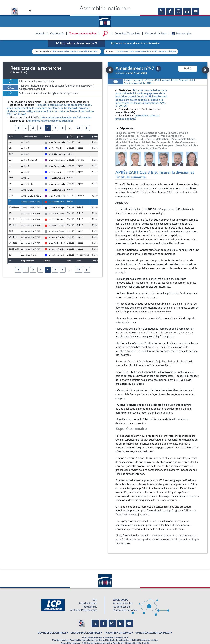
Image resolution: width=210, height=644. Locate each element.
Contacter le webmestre (118, 633)
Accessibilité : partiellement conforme (87, 633)
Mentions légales (60, 633)
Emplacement (30, 130)
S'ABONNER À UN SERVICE (118, 626)
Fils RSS (134, 633)
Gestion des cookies (149, 633)
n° (12, 130)
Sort (81, 130)
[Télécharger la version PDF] (158, 62)
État (71, 130)
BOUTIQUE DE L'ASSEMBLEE (52, 626)
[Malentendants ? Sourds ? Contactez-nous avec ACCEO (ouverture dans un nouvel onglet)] (81, 616)
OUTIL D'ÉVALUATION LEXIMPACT (153, 626)
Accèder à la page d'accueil (105, 20)
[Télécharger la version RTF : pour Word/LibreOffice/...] (139, 76)
